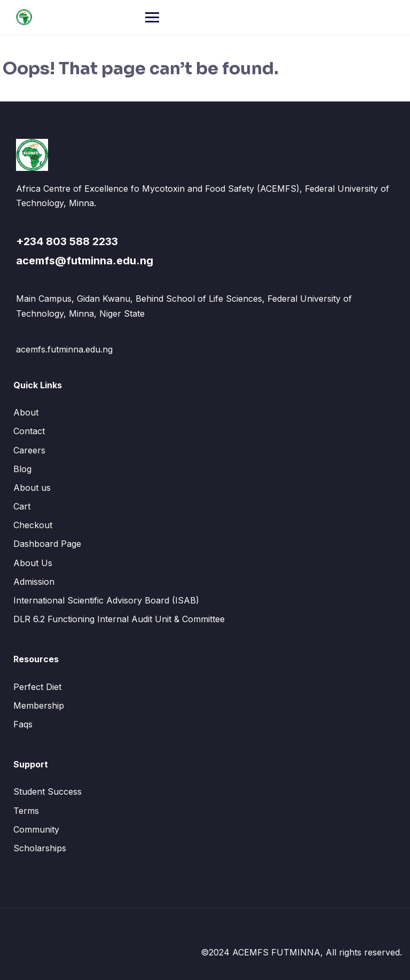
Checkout (33, 525)
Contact (29, 431)
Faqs (23, 724)
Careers (29, 450)
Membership (39, 705)
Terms (26, 811)
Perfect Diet (37, 687)
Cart (22, 506)
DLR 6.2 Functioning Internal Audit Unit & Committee (119, 619)
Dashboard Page (47, 544)
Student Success (48, 791)
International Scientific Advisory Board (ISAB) (106, 600)
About (26, 412)
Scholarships (40, 848)
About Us (33, 563)
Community (36, 829)
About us (32, 488)
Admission (34, 582)
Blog (22, 469)
